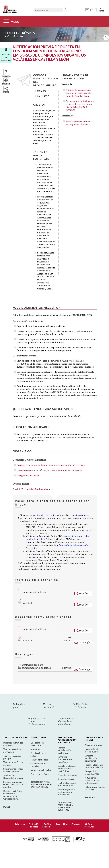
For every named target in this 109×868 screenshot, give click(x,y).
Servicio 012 (92, 784)
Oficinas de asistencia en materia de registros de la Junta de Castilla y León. (78, 80)
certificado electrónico (45, 502)
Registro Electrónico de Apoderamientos (94, 753)
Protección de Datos (40, 761)
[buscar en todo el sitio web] (66, 9)
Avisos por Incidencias (41, 757)
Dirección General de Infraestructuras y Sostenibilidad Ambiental (49, 458)
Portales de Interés (94, 732)
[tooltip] (87, 9)
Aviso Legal (20, 811)
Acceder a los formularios (6, 44)
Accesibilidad (62, 811)
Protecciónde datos (34, 812)
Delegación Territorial (28, 463)
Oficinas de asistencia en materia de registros (65, 793)
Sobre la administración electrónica (64, 737)
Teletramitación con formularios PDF (67, 771)
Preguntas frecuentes (67, 762)
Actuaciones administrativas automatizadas (92, 767)
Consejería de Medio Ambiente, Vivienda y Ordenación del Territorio (51, 452)
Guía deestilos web (89, 812)
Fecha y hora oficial (39, 747)
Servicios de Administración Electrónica (65, 746)
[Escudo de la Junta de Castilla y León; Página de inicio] (10, 13)
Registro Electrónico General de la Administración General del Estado (13, 782)
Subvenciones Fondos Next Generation (13, 757)
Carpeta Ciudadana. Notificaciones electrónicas (67, 755)
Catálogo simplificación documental (91, 745)
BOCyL (7, 794)
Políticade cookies (47, 812)
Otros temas (101, 10)
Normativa (35, 736)
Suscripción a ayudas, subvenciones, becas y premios (13, 771)
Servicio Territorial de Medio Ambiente (32, 476)
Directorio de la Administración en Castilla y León (41, 772)
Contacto (76, 811)
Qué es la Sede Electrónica (37, 731)
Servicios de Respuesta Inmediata (13, 764)
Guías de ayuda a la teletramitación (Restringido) (66, 779)
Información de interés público (92, 737)
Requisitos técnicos (66, 766)
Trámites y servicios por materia (12, 737)
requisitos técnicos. (80, 502)
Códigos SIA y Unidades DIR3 (92, 759)
